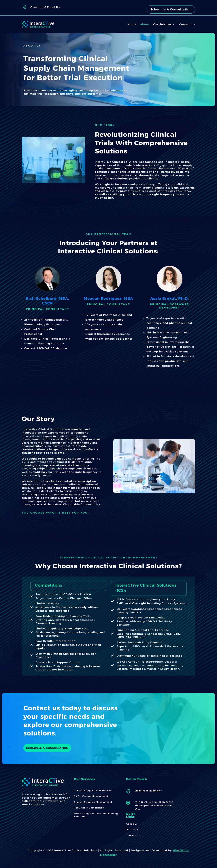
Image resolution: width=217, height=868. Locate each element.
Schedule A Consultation (171, 9)
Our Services (162, 24)
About (145, 24)
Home (132, 24)
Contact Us (187, 24)
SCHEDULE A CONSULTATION (47, 748)
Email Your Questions (148, 791)
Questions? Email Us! (45, 7)
